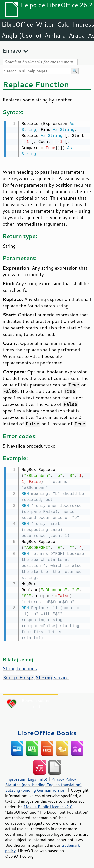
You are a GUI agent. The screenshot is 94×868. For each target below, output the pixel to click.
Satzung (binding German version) (36, 789)
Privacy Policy (64, 778)
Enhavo (12, 50)
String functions (20, 667)
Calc (63, 24)
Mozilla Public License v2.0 (48, 806)
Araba (77, 35)
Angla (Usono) (21, 35)
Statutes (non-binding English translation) (43, 784)
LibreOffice (17, 24)
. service (36, 676)
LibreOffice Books (47, 732)
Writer (45, 24)
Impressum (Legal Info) (26, 778)
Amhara (55, 35)
